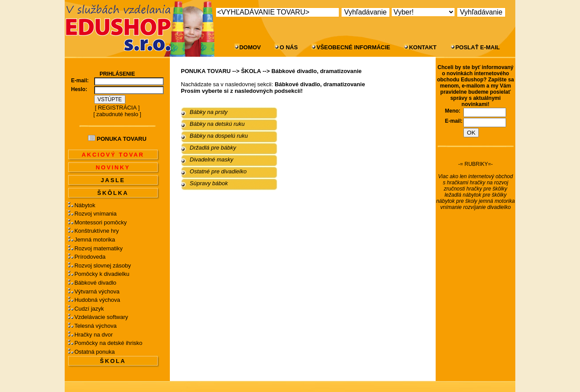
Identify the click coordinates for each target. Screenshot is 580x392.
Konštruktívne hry (97, 231)
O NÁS (288, 47)
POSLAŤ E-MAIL (478, 47)
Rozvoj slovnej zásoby (103, 266)
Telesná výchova (95, 326)
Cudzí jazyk (89, 309)
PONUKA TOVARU (206, 71)
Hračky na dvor (94, 335)
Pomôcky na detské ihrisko (108, 343)
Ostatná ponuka (95, 352)
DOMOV (250, 47)
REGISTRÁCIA (117, 108)
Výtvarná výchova (97, 291)
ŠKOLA (113, 361)
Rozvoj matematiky (99, 248)
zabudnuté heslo (117, 114)
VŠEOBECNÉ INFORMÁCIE (353, 47)
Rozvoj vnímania (95, 214)
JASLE (113, 180)
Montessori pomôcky (101, 222)
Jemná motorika (95, 240)
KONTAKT (423, 47)
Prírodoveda (90, 257)
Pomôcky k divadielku (102, 274)
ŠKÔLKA (113, 193)
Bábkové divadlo (95, 283)
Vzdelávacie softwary (101, 317)
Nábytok (85, 205)
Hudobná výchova (97, 300)
